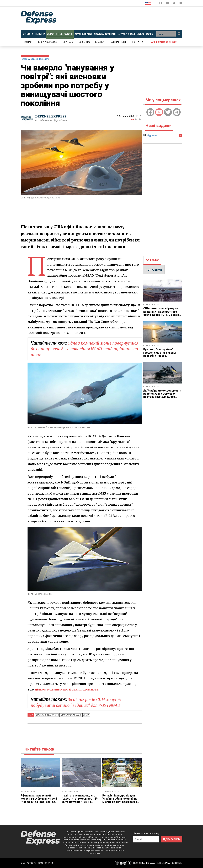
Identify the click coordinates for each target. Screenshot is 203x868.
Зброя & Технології (40, 59)
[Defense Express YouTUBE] (168, 4)
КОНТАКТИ (177, 863)
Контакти (138, 42)
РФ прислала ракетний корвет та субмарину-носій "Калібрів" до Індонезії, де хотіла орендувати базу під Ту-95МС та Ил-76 (39, 802)
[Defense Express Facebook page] (161, 4)
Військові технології (47, 715)
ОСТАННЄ (152, 260)
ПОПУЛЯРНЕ (154, 270)
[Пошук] (179, 34)
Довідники (84, 42)
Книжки (100, 42)
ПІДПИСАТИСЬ (172, 839)
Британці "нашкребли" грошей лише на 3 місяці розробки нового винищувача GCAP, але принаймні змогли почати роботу (160, 357)
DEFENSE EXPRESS (51, 116)
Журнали (68, 42)
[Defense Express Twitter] (174, 4)
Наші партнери (118, 42)
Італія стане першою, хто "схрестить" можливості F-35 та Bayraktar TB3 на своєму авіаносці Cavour (80, 800)
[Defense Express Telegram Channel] (181, 4)
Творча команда (47, 42)
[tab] (152, 261)
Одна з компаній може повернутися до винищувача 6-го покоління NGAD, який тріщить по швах (86, 349)
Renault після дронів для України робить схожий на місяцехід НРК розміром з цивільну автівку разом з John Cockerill (120, 802)
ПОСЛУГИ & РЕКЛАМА (144, 863)
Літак (85, 715)
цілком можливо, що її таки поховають (67, 689)
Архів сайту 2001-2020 (164, 42)
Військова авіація (70, 715)
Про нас (27, 42)
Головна (25, 59)
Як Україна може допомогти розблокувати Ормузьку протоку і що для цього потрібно (162, 395)
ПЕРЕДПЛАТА (163, 863)
